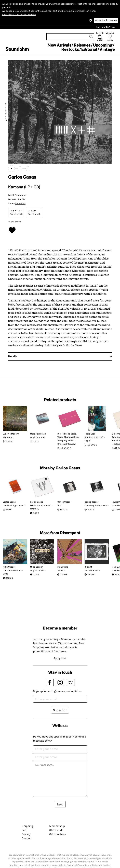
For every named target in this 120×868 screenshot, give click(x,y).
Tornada (61, 570)
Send (60, 804)
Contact (27, 838)
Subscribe (60, 710)
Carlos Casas (22, 177)
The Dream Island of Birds (13, 572)
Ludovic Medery (11, 434)
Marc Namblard (38, 434)
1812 (59, 506)
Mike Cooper (9, 567)
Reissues (82, 45)
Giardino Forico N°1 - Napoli (95, 439)
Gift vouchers (57, 834)
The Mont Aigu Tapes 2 (14, 506)
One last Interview (66, 444)
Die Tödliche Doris (67, 434)
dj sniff (88, 567)
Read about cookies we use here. (19, 14)
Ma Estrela (63, 567)
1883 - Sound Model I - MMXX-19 (41, 507)
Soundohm (17, 49)
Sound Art (20, 204)
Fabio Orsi (90, 434)
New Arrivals (59, 45)
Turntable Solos (92, 570)
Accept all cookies (106, 20)
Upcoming (103, 45)
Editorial (89, 49)
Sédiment (8, 437)
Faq (24, 830)
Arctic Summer (38, 437)
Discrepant (21, 195)
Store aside (56, 830)
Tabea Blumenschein (68, 437)
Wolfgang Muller (66, 440)
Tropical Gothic (38, 570)
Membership (57, 826)
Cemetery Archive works (97, 506)
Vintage (107, 49)
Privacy (26, 834)
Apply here (60, 658)
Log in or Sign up (105, 27)
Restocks (70, 49)
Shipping (27, 826)
